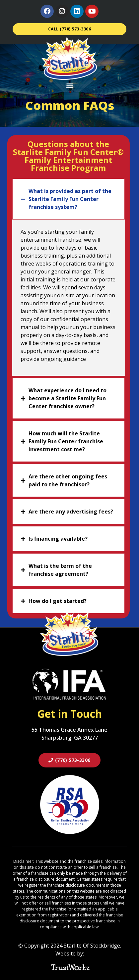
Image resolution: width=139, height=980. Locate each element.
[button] (69, 85)
